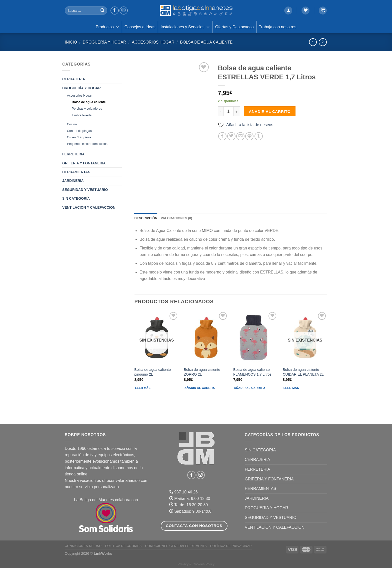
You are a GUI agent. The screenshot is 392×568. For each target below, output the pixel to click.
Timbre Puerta (82, 115)
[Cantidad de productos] (228, 111)
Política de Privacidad (231, 546)
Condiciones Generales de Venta (176, 546)
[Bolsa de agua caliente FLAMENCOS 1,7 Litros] (255, 338)
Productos (107, 27)
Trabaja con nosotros (278, 27)
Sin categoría (76, 198)
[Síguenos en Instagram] (124, 11)
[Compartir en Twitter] (231, 136)
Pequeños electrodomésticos (87, 144)
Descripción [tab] (146, 218)
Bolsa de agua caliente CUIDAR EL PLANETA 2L (303, 372)
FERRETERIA (73, 154)
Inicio (71, 42)
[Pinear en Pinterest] (249, 136)
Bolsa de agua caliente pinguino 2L (152, 372)
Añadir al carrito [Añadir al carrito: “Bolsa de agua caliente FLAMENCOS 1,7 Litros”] (249, 388)
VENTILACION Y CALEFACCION (89, 207)
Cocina (72, 124)
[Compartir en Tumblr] (259, 136)
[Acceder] (288, 11)
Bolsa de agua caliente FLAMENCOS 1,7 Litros (252, 372)
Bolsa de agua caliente (206, 42)
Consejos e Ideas (140, 27)
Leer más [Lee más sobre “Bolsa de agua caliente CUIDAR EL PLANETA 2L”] (291, 388)
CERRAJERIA (74, 79)
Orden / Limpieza (79, 137)
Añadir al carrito (270, 111)
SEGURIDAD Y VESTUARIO (85, 190)
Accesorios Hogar (153, 42)
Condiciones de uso (83, 546)
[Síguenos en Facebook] (115, 11)
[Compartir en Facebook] (222, 136)
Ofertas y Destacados (234, 27)
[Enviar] (102, 11)
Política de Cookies (123, 546)
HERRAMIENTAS (76, 172)
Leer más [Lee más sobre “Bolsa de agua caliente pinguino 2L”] (143, 388)
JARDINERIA (73, 181)
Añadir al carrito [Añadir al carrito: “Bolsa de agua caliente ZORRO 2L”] (200, 388)
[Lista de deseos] (305, 11)
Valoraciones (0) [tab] (176, 218)
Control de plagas (79, 131)
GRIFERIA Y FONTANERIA (84, 163)
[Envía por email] (240, 136)
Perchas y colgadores (87, 109)
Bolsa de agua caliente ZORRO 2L (202, 372)
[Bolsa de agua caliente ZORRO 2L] (206, 338)
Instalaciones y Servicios (185, 27)
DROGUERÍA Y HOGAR (104, 42)
